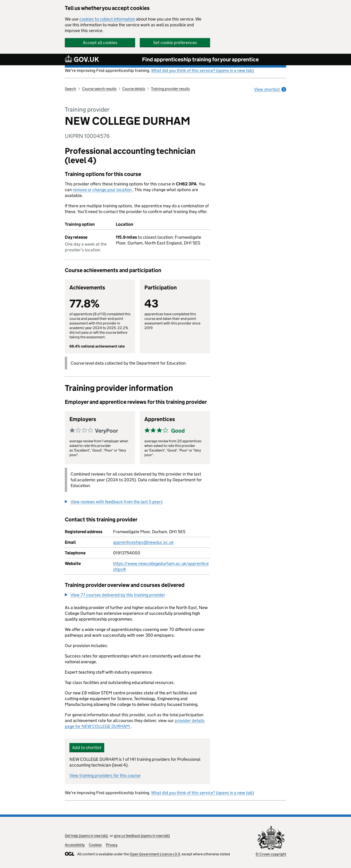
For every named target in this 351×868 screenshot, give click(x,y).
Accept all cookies (100, 43)
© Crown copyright (271, 854)
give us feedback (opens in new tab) (142, 836)
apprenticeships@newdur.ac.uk (143, 542)
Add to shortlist (87, 748)
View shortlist (270, 89)
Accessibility (75, 845)
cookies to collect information (107, 19)
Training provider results (170, 89)
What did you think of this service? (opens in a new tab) (202, 70)
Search (70, 89)
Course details (134, 89)
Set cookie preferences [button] (175, 43)
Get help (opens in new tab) (87, 836)
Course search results (99, 89)
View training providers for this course (105, 775)
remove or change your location (103, 190)
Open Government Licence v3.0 (155, 854)
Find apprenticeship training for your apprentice (200, 59)
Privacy (112, 845)
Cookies (95, 845)
